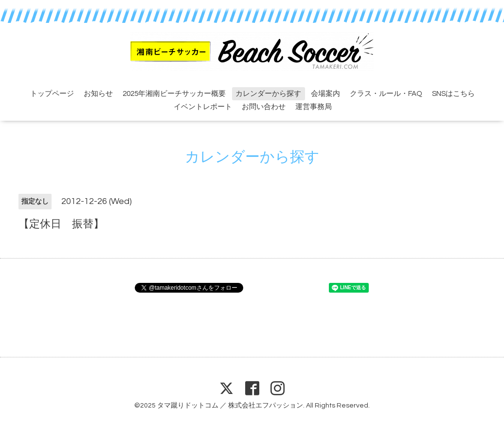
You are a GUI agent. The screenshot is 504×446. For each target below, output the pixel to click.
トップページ (52, 94)
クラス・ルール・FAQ (386, 94)
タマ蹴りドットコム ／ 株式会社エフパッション (230, 406)
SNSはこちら (453, 94)
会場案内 (325, 94)
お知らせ (98, 94)
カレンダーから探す (268, 94)
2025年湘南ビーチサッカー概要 (174, 94)
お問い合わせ (264, 107)
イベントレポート (203, 107)
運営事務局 (314, 107)
